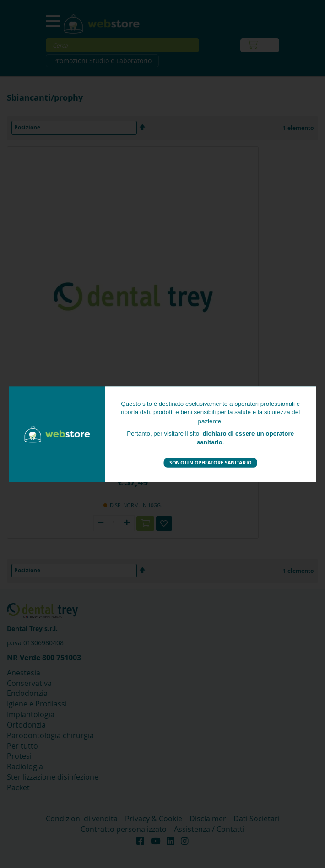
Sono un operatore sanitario (210, 462)
